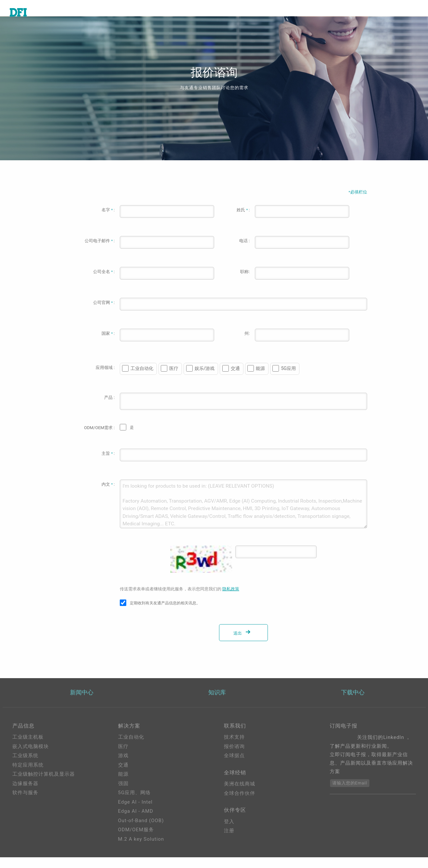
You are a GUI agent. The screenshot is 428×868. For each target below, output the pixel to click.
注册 (229, 847)
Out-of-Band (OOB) (141, 831)
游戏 (123, 766)
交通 (235, 378)
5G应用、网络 (135, 803)
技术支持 (234, 748)
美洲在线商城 (240, 797)
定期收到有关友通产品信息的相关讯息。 (165, 613)
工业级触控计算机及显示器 (44, 785)
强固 (123, 794)
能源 (260, 378)
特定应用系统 (28, 776)
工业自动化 (142, 378)
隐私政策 (231, 599)
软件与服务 (25, 803)
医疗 (174, 378)
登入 (229, 837)
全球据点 (234, 766)
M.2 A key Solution (141, 850)
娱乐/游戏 (205, 378)
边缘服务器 (25, 794)
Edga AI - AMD (136, 822)
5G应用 (288, 378)
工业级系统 (25, 766)
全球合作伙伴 (240, 807)
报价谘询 (234, 757)
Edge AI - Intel (135, 813)
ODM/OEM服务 (136, 840)
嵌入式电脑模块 (31, 757)
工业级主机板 (28, 748)
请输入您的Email (350, 794)
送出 (243, 643)
